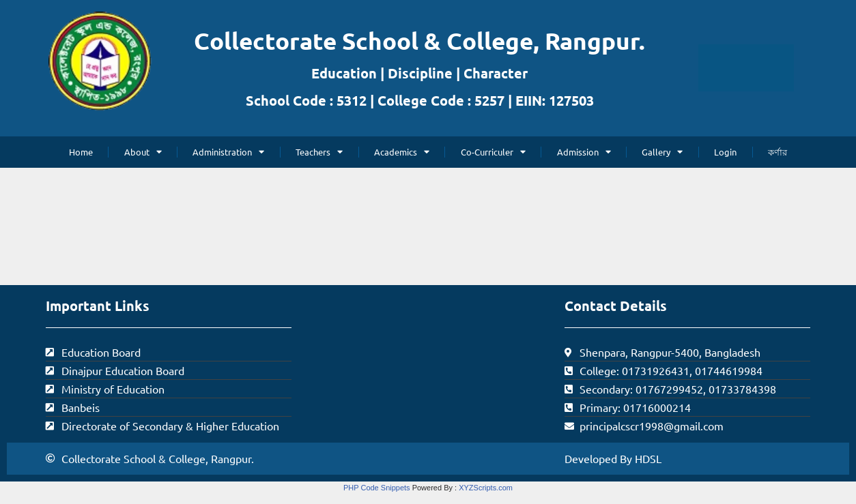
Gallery (662, 152)
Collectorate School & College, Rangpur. (419, 41)
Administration (228, 152)
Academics (402, 152)
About (143, 152)
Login (725, 152)
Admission (584, 152)
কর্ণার (777, 152)
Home (81, 152)
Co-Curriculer (493, 152)
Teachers (319, 152)
